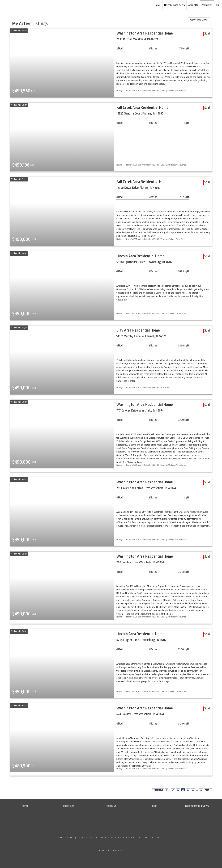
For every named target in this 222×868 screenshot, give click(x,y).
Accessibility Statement (118, 838)
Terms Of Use (65, 838)
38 (193, 790)
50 (201, 790)
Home (158, 5)
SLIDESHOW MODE (199, 20)
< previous (158, 790)
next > (208, 790)
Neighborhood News (174, 5)
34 (173, 790)
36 (183, 790)
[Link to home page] (21, 5)
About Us (193, 5)
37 (188, 790)
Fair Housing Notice (152, 838)
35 (178, 790)
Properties (207, 5)
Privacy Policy (88, 838)
